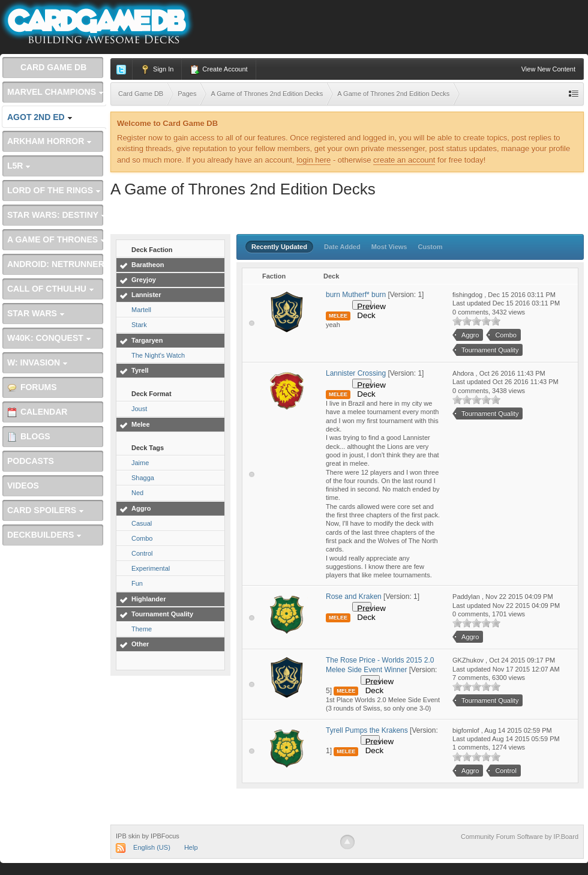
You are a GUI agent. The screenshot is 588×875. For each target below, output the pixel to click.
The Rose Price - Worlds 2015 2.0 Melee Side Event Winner (380, 665)
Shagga (143, 478)
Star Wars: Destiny (57, 215)
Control (142, 553)
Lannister (146, 295)
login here (313, 160)
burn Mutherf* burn (356, 295)
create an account (404, 160)
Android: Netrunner (56, 267)
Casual (142, 523)
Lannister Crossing (357, 373)
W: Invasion (37, 362)
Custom (430, 247)
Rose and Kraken (354, 597)
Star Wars (36, 313)
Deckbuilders (44, 535)
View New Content (548, 69)
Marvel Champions (55, 92)
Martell (141, 310)
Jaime (140, 463)
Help (191, 847)
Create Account (218, 70)
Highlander (148, 599)
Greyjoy (144, 280)
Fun (137, 583)
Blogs (29, 437)
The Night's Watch (158, 355)
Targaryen (147, 340)
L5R (19, 166)
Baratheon (148, 265)
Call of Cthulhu (51, 289)
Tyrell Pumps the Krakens (367, 730)
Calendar (37, 412)
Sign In (157, 70)
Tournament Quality (162, 614)
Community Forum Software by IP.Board (520, 837)
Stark (139, 325)
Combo (142, 538)
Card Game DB (47, 68)
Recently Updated (279, 247)
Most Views (389, 247)
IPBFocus (165, 836)
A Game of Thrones (56, 239)
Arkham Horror (49, 141)
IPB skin (128, 836)
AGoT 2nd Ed (40, 117)
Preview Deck (364, 306)
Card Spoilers (46, 510)
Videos (23, 486)
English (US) (152, 847)
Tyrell (140, 370)
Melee (141, 424)
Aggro (141, 508)
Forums (32, 387)
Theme (142, 629)
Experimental (151, 568)
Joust (139, 409)
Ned (137, 493)
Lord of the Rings (54, 190)
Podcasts (31, 461)
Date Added (342, 247)
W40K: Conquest (49, 338)
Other (140, 644)
